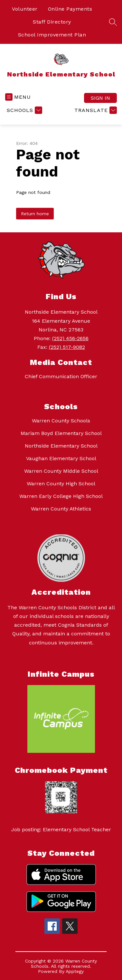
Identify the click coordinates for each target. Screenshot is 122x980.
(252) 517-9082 (67, 347)
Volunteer (25, 9)
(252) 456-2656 (70, 338)
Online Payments (70, 9)
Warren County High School (61, 484)
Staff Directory (52, 22)
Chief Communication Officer (61, 376)
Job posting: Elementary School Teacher (61, 829)
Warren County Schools (61, 421)
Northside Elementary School (61, 446)
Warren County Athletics (61, 509)
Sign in (100, 98)
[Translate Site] (95, 110)
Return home (35, 214)
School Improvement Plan (52, 35)
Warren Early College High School (61, 496)
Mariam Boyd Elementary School (61, 433)
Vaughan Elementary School (61, 458)
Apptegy (75, 971)
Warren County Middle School (61, 471)
